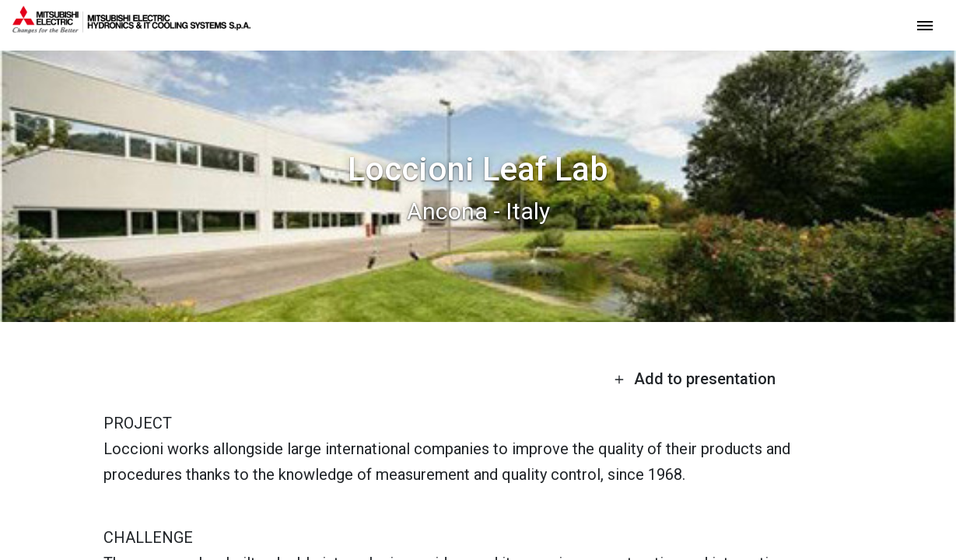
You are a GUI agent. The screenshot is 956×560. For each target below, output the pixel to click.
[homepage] (131, 27)
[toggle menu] (925, 24)
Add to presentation (695, 379)
